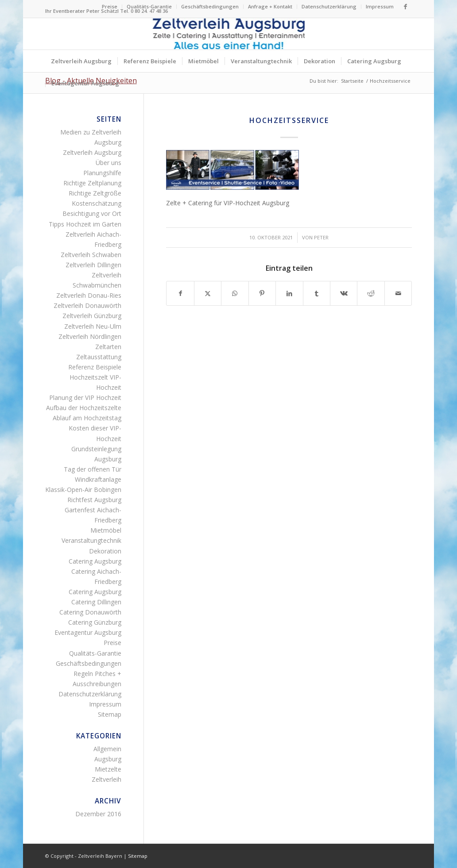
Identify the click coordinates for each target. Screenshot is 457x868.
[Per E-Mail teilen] (398, 293)
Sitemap (110, 714)
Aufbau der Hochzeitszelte (84, 408)
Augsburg (108, 759)
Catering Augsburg (95, 561)
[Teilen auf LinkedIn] (289, 293)
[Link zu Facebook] (405, 7)
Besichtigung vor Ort (92, 213)
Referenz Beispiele (95, 367)
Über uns (108, 163)
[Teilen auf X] (208, 293)
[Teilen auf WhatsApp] (235, 293)
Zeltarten (108, 347)
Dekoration (105, 551)
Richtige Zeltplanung (92, 183)
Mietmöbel (106, 530)
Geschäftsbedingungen (210, 6)
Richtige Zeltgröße (95, 193)
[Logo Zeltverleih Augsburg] (228, 34)
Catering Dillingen (96, 602)
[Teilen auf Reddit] (371, 293)
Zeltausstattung (99, 357)
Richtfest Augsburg (94, 500)
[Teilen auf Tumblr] (317, 293)
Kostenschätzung (97, 203)
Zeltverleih (107, 779)
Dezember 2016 (98, 814)
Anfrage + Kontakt (270, 6)
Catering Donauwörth (90, 612)
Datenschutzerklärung (329, 6)
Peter (321, 237)
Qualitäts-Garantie (149, 6)
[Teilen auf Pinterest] (262, 293)
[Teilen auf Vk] (344, 293)
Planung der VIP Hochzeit (85, 398)
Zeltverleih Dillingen (93, 265)
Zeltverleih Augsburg (92, 152)
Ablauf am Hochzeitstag (87, 418)
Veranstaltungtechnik (91, 540)
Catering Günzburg (95, 622)
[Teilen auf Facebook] (180, 293)
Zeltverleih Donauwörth (87, 305)
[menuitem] (110, 7)
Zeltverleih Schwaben (91, 255)
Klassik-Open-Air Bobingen (83, 490)
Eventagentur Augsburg (88, 632)
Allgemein (107, 749)
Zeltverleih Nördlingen (90, 336)
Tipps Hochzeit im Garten (85, 224)
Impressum (380, 6)
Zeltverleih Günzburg (92, 316)
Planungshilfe (102, 173)
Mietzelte (108, 769)
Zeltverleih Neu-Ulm (93, 326)
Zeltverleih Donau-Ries (89, 295)
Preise (110, 6)
